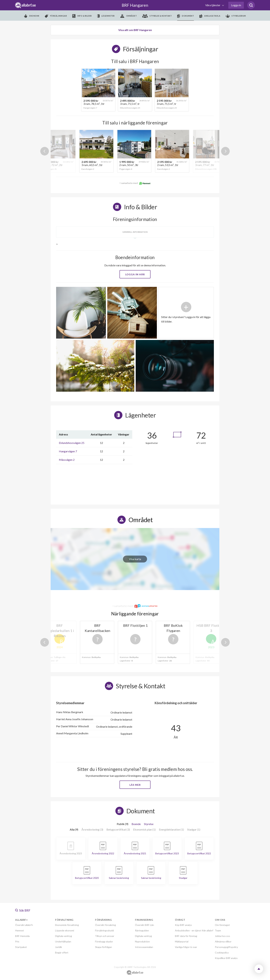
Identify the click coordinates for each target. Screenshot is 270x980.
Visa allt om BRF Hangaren (135, 30)
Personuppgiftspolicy (226, 947)
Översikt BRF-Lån (144, 925)
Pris (17, 941)
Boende (136, 824)
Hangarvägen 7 (68, 451)
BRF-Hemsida (22, 936)
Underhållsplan (63, 941)
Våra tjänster (213, 5)
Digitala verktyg (64, 936)
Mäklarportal (182, 941)
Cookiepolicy (222, 953)
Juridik (59, 947)
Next (225, 151)
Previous (45, 151)
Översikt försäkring (105, 925)
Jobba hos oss (222, 936)
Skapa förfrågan (103, 947)
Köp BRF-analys (183, 925)
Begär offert (62, 953)
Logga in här (135, 274)
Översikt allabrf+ (24, 925)
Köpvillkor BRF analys (226, 958)
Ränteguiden (142, 930)
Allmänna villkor (223, 941)
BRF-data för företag (186, 936)
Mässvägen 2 (67, 460)
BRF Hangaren (135, 5)
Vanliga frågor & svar (186, 947)
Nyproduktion (142, 941)
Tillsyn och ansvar (105, 936)
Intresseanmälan (144, 947)
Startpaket (21, 947)
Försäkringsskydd (104, 930)
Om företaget (222, 925)
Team (218, 930)
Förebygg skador (104, 941)
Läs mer (135, 785)
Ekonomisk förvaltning (67, 925)
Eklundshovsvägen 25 (72, 443)
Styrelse (149, 824)
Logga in (236, 5)
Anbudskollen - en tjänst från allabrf (194, 930)
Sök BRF (23, 910)
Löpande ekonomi (65, 930)
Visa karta (135, 559)
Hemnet (20, 930)
